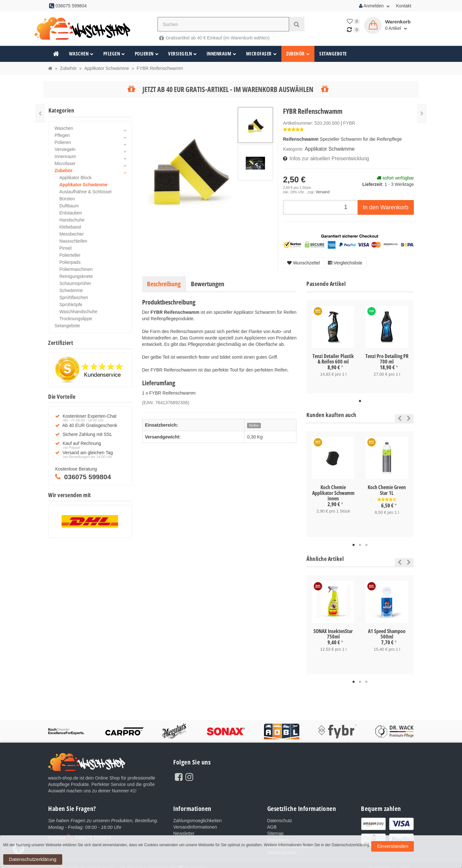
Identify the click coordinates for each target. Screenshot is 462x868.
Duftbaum (69, 206)
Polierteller (70, 255)
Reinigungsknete (76, 276)
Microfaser (261, 54)
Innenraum (222, 54)
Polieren (147, 54)
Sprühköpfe (71, 305)
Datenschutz (280, 817)
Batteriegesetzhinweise (290, 842)
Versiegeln (183, 54)
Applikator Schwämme (327, 149)
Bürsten (67, 199)
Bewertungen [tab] (208, 282)
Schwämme (71, 290)
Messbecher (72, 234)
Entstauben (71, 213)
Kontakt (404, 6)
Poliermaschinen (76, 269)
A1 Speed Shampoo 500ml (387, 630)
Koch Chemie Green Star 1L (387, 488)
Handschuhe (72, 220)
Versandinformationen (195, 823)
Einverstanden (385, 861)
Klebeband (70, 227)
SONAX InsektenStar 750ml (333, 630)
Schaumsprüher (75, 283)
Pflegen (114, 54)
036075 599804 (93, 833)
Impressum (278, 836)
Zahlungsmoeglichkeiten (197, 817)
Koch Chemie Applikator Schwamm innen (333, 490)
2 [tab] (360, 542)
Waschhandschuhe (78, 312)
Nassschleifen (73, 241)
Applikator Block (75, 178)
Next (409, 416)
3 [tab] (366, 542)
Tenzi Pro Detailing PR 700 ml (387, 357)
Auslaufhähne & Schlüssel (86, 192)
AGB (272, 823)
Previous (398, 416)
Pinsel (65, 248)
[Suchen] (223, 24)
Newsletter (184, 830)
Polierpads (70, 262)
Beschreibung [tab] (164, 282)
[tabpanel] (333, 344)
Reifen (254, 423)
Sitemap (275, 830)
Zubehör (298, 54)
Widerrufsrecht (282, 849)
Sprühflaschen (74, 297)
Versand (322, 190)
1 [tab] (360, 399)
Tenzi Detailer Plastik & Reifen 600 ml (333, 357)
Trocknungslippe (76, 319)
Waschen (81, 54)
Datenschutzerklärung (421, 861)
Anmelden (374, 6)
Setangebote (333, 54)
